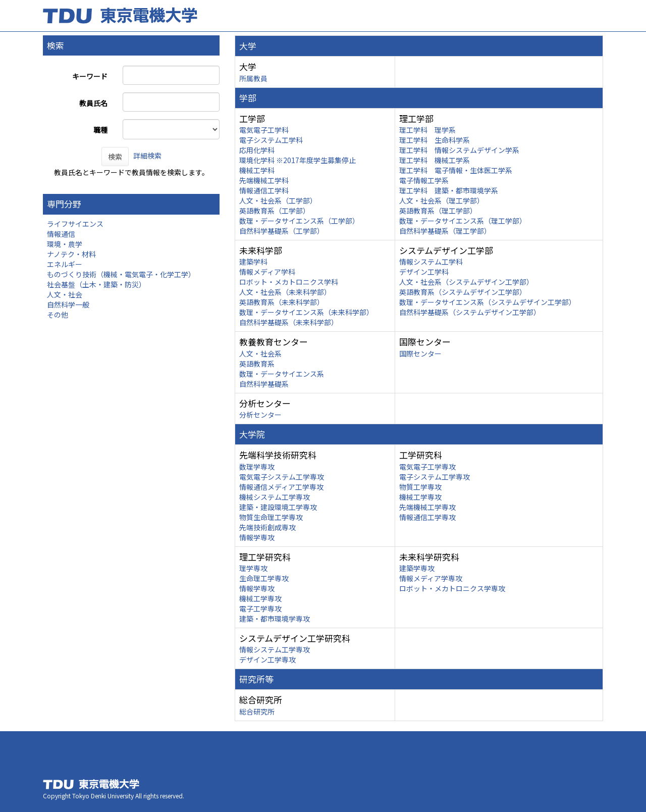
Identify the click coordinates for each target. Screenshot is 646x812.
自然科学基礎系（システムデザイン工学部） (470, 312)
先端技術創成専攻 (267, 527)
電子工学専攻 (260, 608)
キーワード (90, 76)
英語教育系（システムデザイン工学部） (463, 292)
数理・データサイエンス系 (282, 374)
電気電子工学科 (264, 130)
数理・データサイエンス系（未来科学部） (306, 312)
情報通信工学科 (264, 190)
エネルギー (65, 264)
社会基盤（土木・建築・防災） (96, 284)
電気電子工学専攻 (427, 467)
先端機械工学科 (264, 180)
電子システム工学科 (271, 140)
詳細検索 (147, 156)
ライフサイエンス (75, 224)
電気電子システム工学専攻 (282, 477)
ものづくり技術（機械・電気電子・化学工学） (121, 274)
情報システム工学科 (431, 262)
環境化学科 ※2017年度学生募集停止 (298, 160)
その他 (58, 315)
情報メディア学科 (267, 272)
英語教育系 (257, 364)
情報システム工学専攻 (275, 649)
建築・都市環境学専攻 (275, 619)
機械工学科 (257, 170)
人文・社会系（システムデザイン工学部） (466, 282)
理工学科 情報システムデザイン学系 (459, 150)
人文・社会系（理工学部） (442, 200)
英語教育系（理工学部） (438, 211)
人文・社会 (65, 294)
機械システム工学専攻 (275, 497)
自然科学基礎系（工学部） (282, 231)
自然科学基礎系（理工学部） (445, 231)
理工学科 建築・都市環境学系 (449, 190)
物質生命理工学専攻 (271, 517)
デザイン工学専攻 (267, 659)
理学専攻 (253, 568)
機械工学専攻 (420, 497)
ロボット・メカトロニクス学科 (289, 282)
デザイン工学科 (424, 272)
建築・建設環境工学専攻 (278, 507)
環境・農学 (65, 244)
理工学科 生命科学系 (435, 140)
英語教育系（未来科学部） (282, 302)
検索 (115, 157)
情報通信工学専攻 (427, 517)
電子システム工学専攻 (435, 477)
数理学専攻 (257, 467)
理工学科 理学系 (427, 130)
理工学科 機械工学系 (435, 160)
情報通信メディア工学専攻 (281, 487)
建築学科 (253, 262)
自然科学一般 (68, 304)
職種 (100, 130)
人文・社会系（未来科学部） (285, 292)
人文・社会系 (260, 353)
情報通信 (61, 234)
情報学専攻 (257, 537)
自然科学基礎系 (264, 384)
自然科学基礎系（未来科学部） (289, 322)
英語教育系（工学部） (275, 211)
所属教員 (253, 78)
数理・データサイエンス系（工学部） (299, 221)
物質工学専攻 (420, 487)
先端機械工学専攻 (427, 507)
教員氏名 (93, 103)
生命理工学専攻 (264, 578)
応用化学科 (257, 150)
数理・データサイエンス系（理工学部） (463, 221)
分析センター (260, 415)
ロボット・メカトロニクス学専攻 (452, 588)
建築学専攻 (417, 568)
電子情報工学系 (424, 180)
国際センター (420, 353)
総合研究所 (257, 712)
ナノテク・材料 (71, 254)
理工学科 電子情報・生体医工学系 (456, 170)
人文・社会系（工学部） (278, 200)
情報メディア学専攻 (431, 578)
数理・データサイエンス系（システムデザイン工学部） (488, 302)
